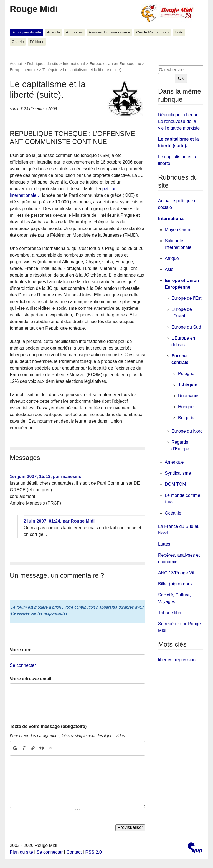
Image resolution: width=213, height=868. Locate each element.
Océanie (173, 513)
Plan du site (21, 852)
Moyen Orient (178, 230)
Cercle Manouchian (152, 32)
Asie (169, 269)
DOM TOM (175, 484)
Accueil (16, 64)
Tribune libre (170, 613)
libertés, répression (177, 660)
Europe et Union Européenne (115, 64)
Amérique (174, 462)
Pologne (186, 374)
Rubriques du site (26, 32)
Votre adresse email (31, 679)
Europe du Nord (187, 431)
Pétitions (37, 42)
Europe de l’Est (187, 298)
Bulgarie (186, 418)
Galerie (18, 42)
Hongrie (186, 407)
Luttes (164, 544)
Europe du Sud (186, 327)
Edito (179, 32)
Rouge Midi (34, 9)
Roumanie (188, 396)
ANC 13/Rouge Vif (176, 573)
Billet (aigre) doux (175, 584)
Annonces (74, 32)
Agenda (53, 32)
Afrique (172, 258)
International (74, 64)
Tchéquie (50, 70)
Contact (74, 852)
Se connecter (23, 665)
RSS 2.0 (93, 852)
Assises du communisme (109, 32)
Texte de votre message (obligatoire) (48, 726)
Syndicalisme (178, 473)
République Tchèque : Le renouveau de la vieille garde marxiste (180, 121)
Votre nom (21, 650)
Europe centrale (24, 70)
